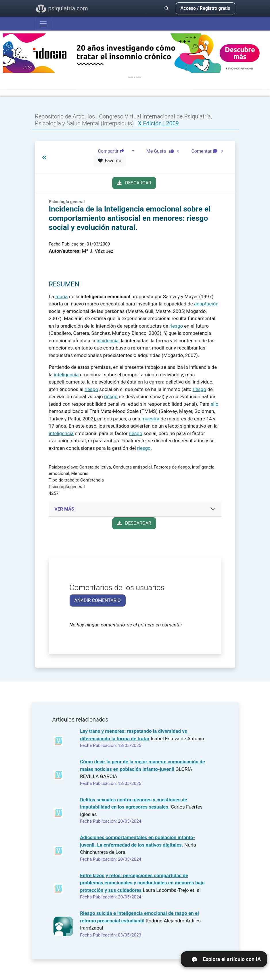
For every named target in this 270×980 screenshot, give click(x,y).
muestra (150, 419)
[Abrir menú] (43, 24)
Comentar (208, 151)
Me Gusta (165, 151)
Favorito (110, 161)
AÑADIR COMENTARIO (98, 600)
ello (215, 404)
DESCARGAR (134, 183)
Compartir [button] (114, 151)
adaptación (206, 304)
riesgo (176, 326)
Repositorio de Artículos (65, 116)
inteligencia (66, 375)
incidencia (108, 341)
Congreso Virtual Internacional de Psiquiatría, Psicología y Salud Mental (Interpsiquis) (123, 120)
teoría (62, 297)
